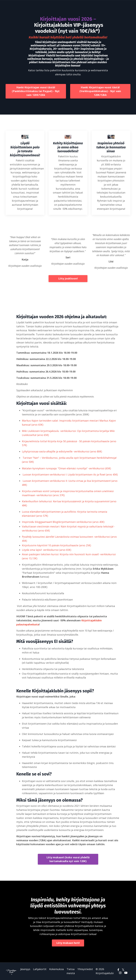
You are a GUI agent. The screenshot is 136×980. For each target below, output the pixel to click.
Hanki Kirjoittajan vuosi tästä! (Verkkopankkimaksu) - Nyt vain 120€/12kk (100, 91)
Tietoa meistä (71, 971)
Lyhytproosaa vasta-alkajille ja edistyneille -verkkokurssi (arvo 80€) (62, 451)
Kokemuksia (56, 969)
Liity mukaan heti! (68, 943)
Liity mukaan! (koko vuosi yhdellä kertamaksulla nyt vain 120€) (68, 859)
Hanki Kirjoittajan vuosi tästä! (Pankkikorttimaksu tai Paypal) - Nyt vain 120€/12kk (36, 91)
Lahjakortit (40, 969)
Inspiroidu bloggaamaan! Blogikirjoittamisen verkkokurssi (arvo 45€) (63, 522)
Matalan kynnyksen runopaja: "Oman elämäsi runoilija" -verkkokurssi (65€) (66, 468)
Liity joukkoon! (68, 278)
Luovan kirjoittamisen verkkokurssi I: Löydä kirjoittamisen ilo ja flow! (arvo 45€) (70, 474)
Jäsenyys (25, 969)
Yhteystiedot (85, 969)
